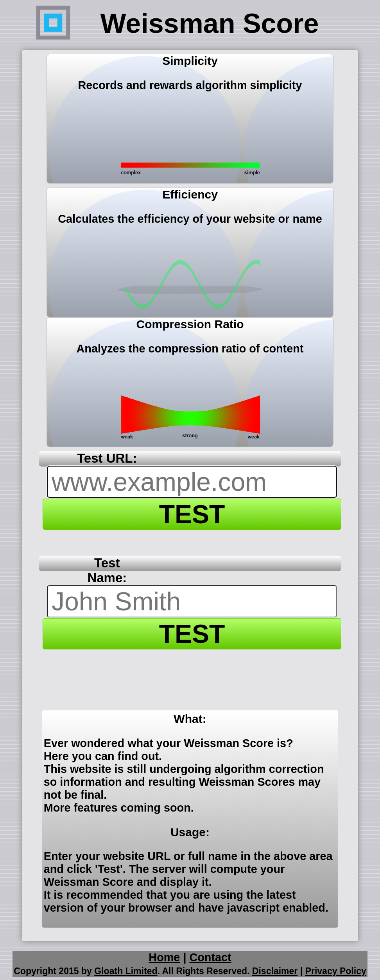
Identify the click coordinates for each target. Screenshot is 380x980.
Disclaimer (275, 971)
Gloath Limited (126, 971)
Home (164, 957)
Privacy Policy (336, 971)
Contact (210, 957)
